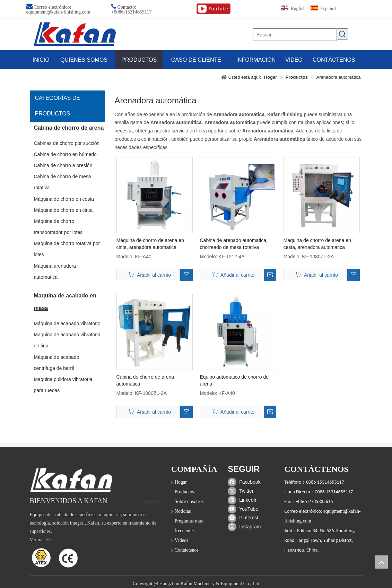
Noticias (183, 511)
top (381, 562)
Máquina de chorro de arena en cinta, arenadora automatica (150, 244)
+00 (115, 12)
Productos (184, 492)
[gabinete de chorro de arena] (71, 480)
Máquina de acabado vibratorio (67, 323)
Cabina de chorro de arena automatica (145, 380)
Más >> (153, 502)
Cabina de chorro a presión (63, 165)
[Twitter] (246, 491)
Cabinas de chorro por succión (67, 143)
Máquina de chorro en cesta (64, 199)
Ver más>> (40, 540)
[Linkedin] (246, 500)
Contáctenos (187, 550)
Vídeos (182, 540)
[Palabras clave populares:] (342, 34)
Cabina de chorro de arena (69, 128)
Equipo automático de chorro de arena (234, 380)
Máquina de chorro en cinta (63, 210)
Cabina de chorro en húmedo (65, 154)
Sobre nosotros (189, 501)
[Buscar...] (295, 35)
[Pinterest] (246, 518)
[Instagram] (246, 527)
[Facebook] (246, 482)
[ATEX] (54, 557)
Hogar (181, 482)
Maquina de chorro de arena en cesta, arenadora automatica (317, 244)
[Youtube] (246, 509)
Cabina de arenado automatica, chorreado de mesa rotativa (234, 244)
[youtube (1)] (214, 9)
